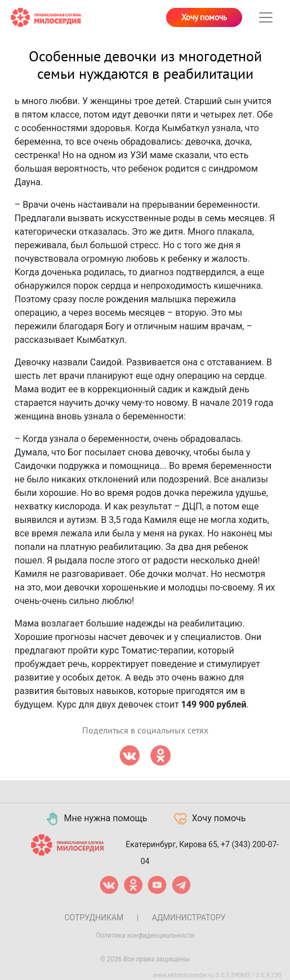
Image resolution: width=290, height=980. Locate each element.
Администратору (189, 918)
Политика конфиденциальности (145, 936)
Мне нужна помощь (96, 819)
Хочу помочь (204, 17)
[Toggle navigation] (266, 17)
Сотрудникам (94, 918)
